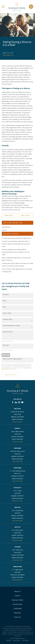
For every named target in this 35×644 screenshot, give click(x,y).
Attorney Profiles (17, 600)
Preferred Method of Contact (11, 326)
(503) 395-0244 (17, 481)
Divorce (4, 230)
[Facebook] (13, 402)
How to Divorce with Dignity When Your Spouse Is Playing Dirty (17, 270)
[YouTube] (22, 402)
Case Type (6, 345)
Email (4, 307)
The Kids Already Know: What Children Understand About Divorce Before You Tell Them (16, 252)
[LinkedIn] (16, 402)
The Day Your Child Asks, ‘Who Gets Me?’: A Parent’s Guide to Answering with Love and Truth (16, 244)
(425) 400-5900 (17, 521)
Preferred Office (7, 319)
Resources (17, 613)
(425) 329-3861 (17, 422)
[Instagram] (19, 402)
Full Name (6, 295)
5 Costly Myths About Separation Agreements (17, 238)
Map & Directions (17, 419)
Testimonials (17, 608)
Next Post (26, 215)
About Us (17, 591)
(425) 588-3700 (17, 461)
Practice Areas (17, 604)
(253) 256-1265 (17, 560)
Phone (4, 301)
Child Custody (6, 227)
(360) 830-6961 (17, 580)
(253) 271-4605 (17, 501)
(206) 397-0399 (17, 540)
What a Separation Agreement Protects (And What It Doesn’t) (16, 259)
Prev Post (9, 215)
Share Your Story (8, 332)
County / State (7, 313)
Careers (17, 596)
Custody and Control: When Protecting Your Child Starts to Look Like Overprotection (17, 265)
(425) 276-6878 (17, 442)
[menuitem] (9, 640)
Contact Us (17, 617)
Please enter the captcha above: (12, 359)
